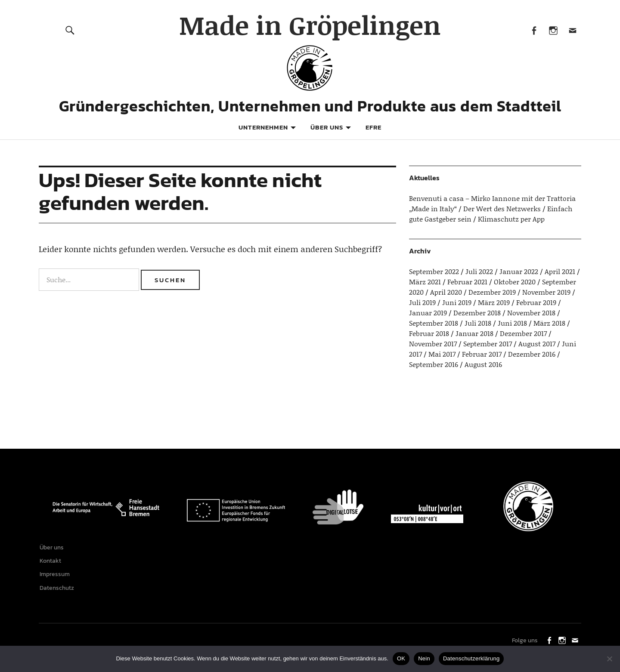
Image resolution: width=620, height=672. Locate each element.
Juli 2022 (479, 271)
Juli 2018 (478, 323)
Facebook (534, 30)
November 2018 (531, 313)
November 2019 (546, 292)
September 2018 (434, 323)
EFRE (374, 127)
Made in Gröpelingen (310, 25)
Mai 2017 (442, 354)
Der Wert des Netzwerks (502, 208)
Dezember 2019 (492, 292)
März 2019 (494, 302)
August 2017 (537, 344)
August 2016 (483, 364)
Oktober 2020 (515, 282)
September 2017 (488, 344)
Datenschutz (58, 593)
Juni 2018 (512, 323)
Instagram (553, 30)
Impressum (56, 578)
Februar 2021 (467, 282)
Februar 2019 (536, 302)
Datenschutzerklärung (471, 658)
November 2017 (433, 344)
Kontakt (52, 563)
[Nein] (609, 659)
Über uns (327, 127)
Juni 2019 (457, 302)
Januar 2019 (428, 313)
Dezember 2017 (523, 333)
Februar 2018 (429, 333)
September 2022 (434, 271)
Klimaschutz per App (511, 219)
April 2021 (560, 271)
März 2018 (549, 323)
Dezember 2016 (532, 354)
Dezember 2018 (477, 313)
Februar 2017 (482, 354)
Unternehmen (263, 127)
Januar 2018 (474, 333)
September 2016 (434, 364)
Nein (424, 658)
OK (401, 658)
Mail (572, 30)
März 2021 (425, 282)
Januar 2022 (519, 271)
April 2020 (446, 292)
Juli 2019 (422, 302)
